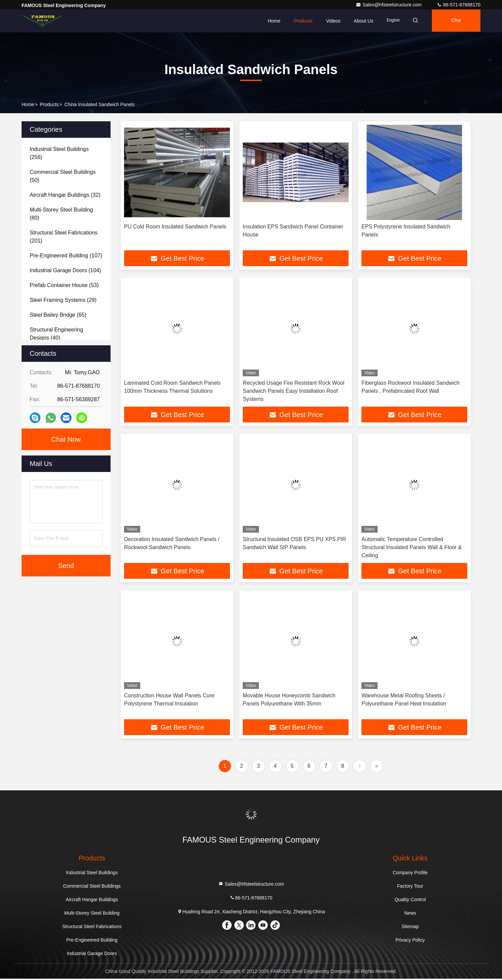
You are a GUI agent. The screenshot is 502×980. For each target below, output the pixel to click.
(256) (59, 153)
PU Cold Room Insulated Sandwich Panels (175, 227)
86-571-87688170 (459, 5)
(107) (66, 256)
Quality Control (410, 901)
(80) (61, 214)
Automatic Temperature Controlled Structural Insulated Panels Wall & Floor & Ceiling (411, 548)
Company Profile (410, 874)
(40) (56, 334)
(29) (63, 300)
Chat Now (66, 439)
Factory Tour (410, 887)
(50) (63, 176)
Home (270, 21)
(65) (58, 315)
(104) (65, 270)
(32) (65, 195)
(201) (64, 237)
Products (299, 21)
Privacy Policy (410, 941)
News (410, 914)
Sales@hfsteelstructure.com (389, 5)
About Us (359, 21)
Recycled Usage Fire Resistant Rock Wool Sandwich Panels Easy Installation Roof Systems (293, 391)
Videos (329, 21)
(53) (64, 285)
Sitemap (410, 928)
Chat (455, 21)
